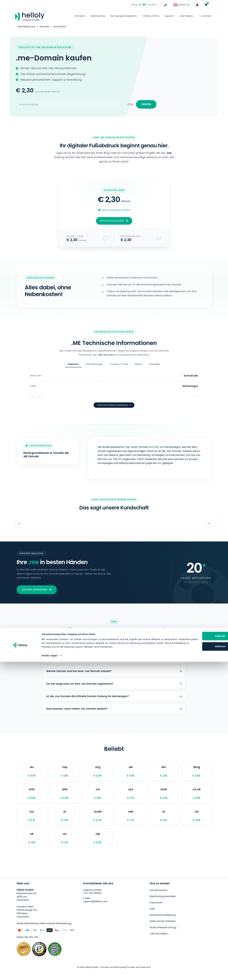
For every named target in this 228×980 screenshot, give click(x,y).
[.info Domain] (32, 799)
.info (32, 799)
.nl (163, 823)
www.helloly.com (27, 27)
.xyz (130, 799)
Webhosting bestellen (163, 905)
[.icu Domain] (32, 823)
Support (169, 16)
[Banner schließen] (223, 947)
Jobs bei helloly (159, 940)
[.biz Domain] (163, 775)
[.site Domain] (64, 799)
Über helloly (186, 16)
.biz (163, 775)
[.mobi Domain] (98, 823)
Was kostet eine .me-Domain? (114, 640)
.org (98, 775)
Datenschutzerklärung (163, 922)
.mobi (98, 823)
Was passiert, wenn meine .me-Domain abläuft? (114, 711)
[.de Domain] (130, 775)
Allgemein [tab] (73, 366)
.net (130, 823)
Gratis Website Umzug (163, 934)
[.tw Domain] (196, 823)
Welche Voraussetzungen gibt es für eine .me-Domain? (114, 654)
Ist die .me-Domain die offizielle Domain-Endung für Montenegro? (114, 697)
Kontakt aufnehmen (37, 582)
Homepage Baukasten (123, 16)
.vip (98, 847)
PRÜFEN (145, 105)
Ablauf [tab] (138, 366)
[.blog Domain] (196, 775)
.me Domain (61, 27)
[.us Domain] (64, 847)
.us (64, 847)
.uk (32, 847)
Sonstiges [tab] (154, 366)
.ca (98, 799)
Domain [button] (205, 16)
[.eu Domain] (32, 775)
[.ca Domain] (98, 799)
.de (130, 775)
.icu (32, 823)
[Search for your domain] (71, 105)
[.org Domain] (98, 775)
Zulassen (196, 951)
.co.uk (196, 799)
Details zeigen (49, 974)
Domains (80, 16)
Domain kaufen (158, 899)
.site (64, 799)
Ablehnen (196, 961)
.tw (196, 823)
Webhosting (98, 16)
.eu (32, 775)
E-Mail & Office (151, 16)
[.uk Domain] (32, 847)
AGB (152, 917)
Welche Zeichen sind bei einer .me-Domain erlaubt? (114, 668)
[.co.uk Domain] (196, 799)
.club (163, 799)
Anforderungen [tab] (94, 366)
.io (64, 823)
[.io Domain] (64, 823)
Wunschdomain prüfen (114, 223)
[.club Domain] (163, 799)
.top (64, 775)
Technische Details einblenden (114, 398)
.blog (196, 775)
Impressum (156, 911)
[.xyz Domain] (130, 799)
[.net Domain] (130, 823)
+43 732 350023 (92, 903)
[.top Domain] (64, 775)
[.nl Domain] (163, 823)
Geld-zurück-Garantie (163, 928)
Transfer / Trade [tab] (119, 366)
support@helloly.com (96, 911)
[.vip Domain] (98, 847)
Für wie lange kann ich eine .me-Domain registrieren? (114, 682)
